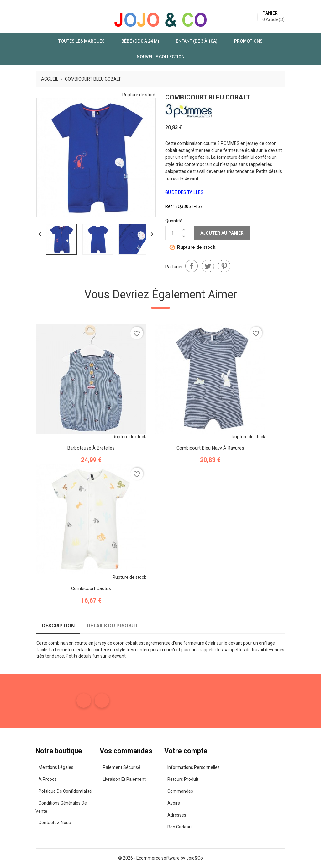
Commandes (180, 791)
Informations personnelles (193, 767)
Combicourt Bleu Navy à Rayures (187, 446)
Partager (192, 237)
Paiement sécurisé (110, 767)
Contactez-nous (31, 814)
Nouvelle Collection (271, 45)
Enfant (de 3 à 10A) (164, 45)
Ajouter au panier (222, 214)
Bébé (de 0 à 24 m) (108, 45)
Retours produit (182, 779)
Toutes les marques (49, 45)
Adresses (176, 814)
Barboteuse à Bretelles (68, 446)
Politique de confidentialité (41, 791)
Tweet (208, 237)
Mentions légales (32, 767)
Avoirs (173, 802)
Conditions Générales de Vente (45, 802)
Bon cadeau (179, 826)
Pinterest (224, 237)
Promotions (216, 45)
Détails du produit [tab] (89, 626)
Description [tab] (35, 626)
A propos (24, 779)
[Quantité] (173, 214)
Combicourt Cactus (68, 587)
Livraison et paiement (112, 779)
